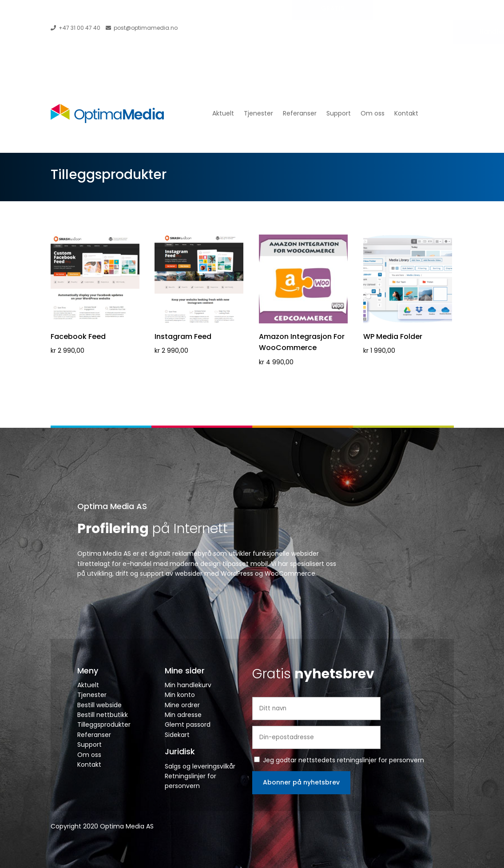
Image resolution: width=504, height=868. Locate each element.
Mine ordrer (182, 705)
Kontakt (406, 113)
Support (339, 113)
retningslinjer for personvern (381, 760)
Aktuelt (223, 113)
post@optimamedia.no (142, 28)
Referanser (300, 113)
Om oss (373, 113)
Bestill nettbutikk (103, 715)
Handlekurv (436, 32)
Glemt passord (188, 725)
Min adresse (183, 715)
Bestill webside (99, 705)
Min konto (180, 695)
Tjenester (258, 113)
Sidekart (177, 735)
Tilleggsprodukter (104, 725)
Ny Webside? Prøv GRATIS (333, 29)
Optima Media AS (112, 506)
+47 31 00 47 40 (75, 28)
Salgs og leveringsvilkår (200, 766)
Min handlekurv (188, 685)
